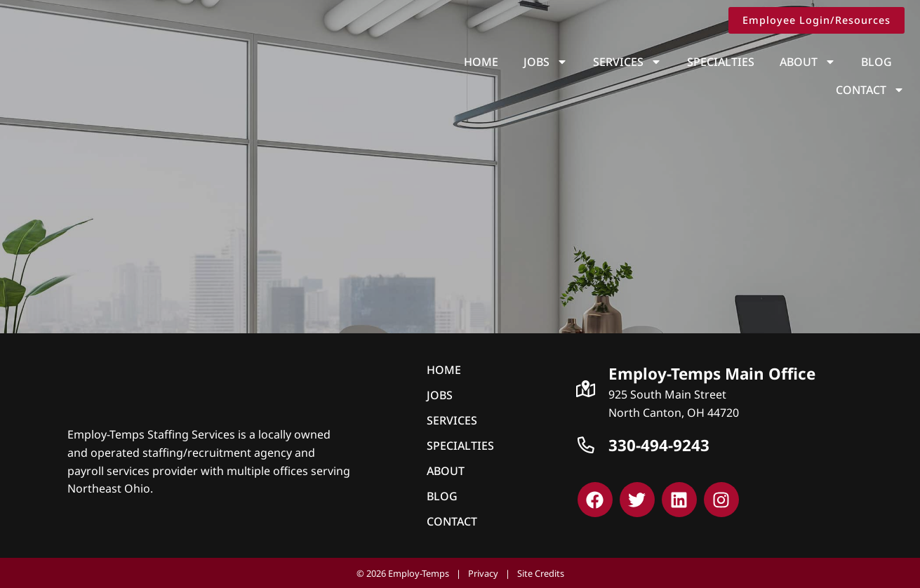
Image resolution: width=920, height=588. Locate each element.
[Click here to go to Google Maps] (586, 387)
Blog (800, 62)
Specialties (644, 62)
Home (405, 62)
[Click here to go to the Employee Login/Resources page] (821, 20)
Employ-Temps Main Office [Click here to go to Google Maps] (712, 372)
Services (551, 62)
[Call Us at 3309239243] (586, 444)
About (731, 62)
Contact (875, 62)
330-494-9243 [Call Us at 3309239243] (659, 444)
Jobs (469, 62)
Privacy (483, 572)
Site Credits (541, 572)
